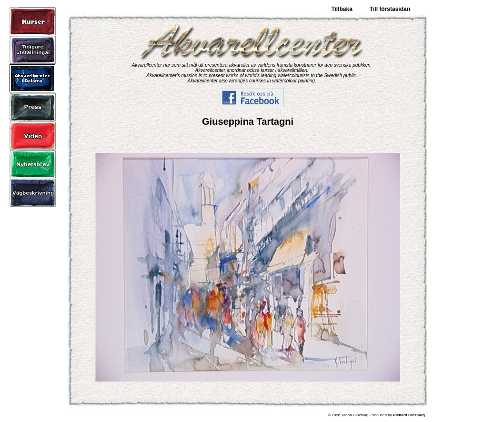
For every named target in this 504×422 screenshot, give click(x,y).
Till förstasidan (390, 9)
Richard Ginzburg (409, 415)
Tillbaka (342, 9)
